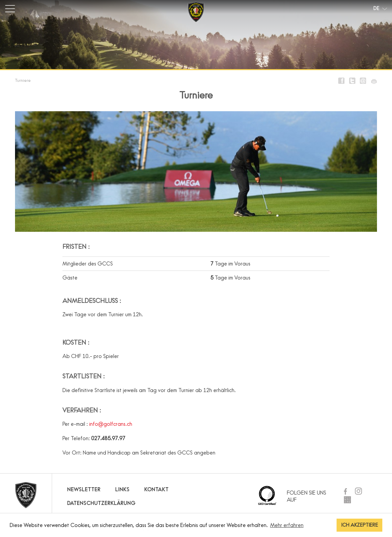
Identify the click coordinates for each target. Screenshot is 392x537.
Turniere (23, 80)
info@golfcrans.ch (111, 424)
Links (122, 489)
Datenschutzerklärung (101, 503)
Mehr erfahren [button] (287, 525)
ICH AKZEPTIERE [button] (360, 525)
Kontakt (156, 489)
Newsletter (84, 489)
